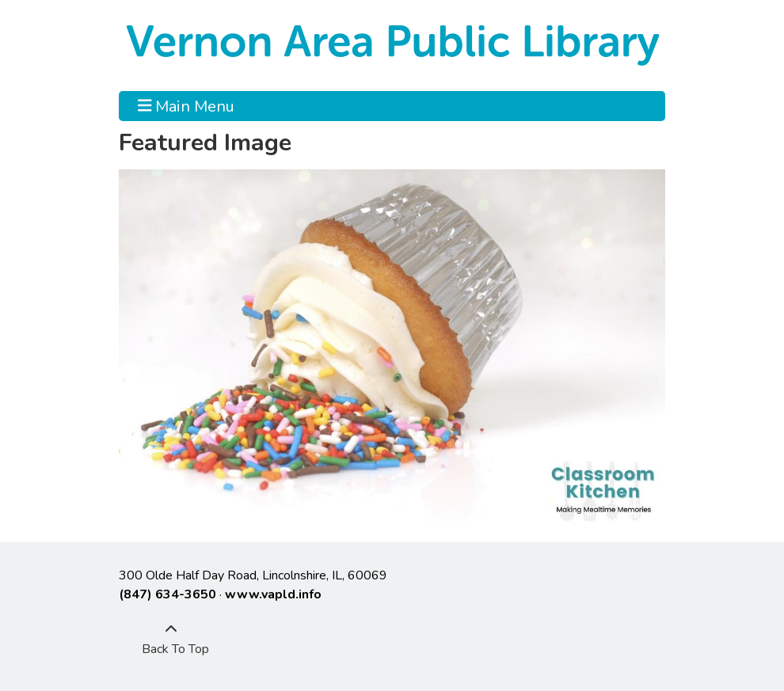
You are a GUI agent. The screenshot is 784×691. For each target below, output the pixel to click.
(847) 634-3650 (167, 594)
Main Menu (186, 106)
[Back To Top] (171, 640)
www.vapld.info (273, 594)
